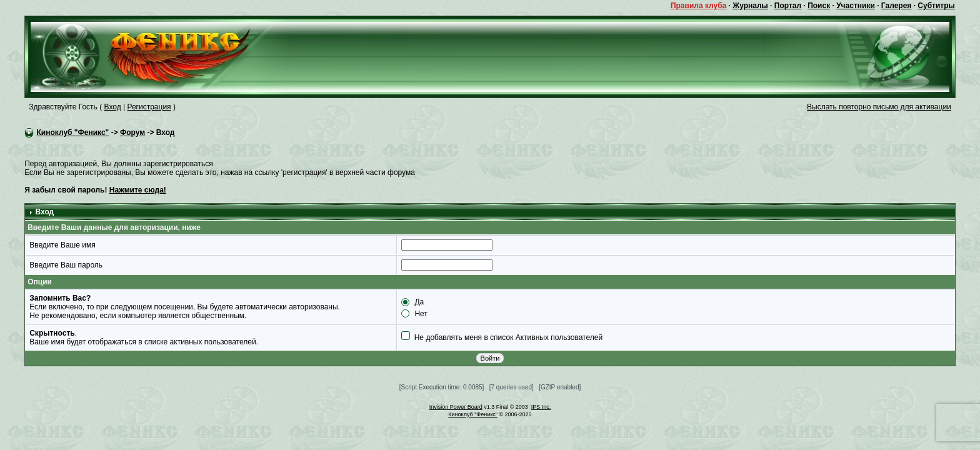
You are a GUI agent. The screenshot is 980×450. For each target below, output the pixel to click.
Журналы (750, 6)
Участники (856, 6)
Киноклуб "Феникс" (73, 132)
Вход (113, 107)
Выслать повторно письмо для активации (879, 107)
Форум (132, 132)
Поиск (819, 6)
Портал (788, 6)
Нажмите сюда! (138, 190)
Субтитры (936, 6)
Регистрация (149, 107)
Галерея (896, 6)
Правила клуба (698, 6)
